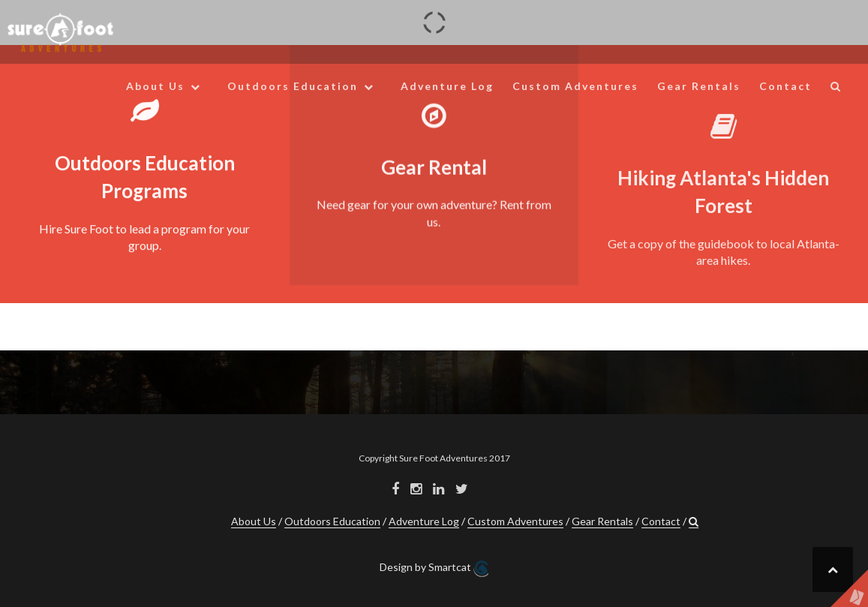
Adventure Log (447, 86)
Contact (785, 86)
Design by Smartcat (434, 569)
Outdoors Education (293, 86)
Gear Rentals (699, 86)
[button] (836, 89)
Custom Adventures (575, 86)
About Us (155, 86)
